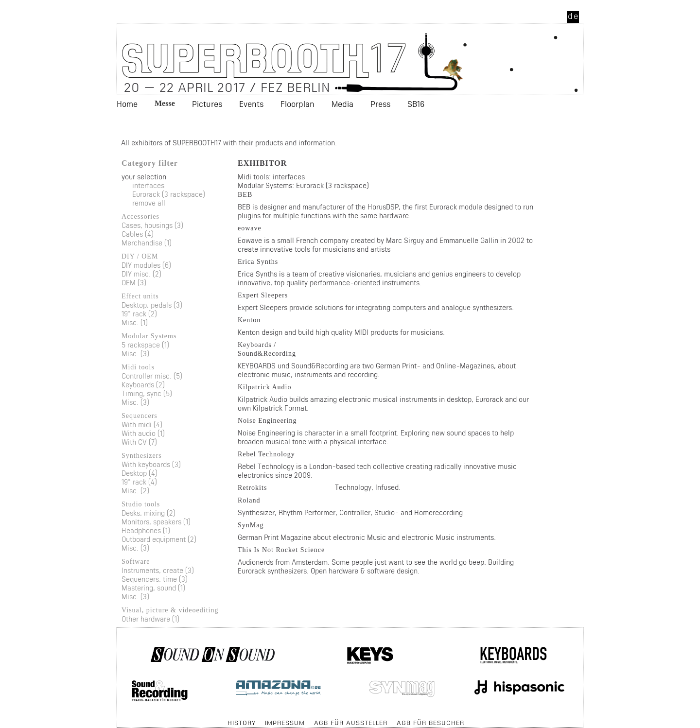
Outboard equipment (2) (159, 539)
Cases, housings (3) (152, 225)
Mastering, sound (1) (153, 588)
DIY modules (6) (146, 265)
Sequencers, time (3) (155, 579)
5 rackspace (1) (145, 345)
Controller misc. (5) (152, 376)
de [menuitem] (573, 16)
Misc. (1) (135, 322)
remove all (149, 203)
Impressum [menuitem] (285, 723)
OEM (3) (134, 283)
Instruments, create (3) (158, 570)
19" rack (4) (139, 482)
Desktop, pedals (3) (152, 305)
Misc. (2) (135, 491)
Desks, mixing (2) (149, 513)
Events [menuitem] (251, 104)
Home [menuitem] (127, 104)
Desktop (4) (140, 473)
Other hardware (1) (150, 619)
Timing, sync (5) (147, 393)
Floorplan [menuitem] (297, 104)
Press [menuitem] (380, 104)
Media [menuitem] (342, 104)
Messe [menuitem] (165, 103)
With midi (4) (142, 425)
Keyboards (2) (143, 385)
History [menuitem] (242, 723)
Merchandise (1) (147, 243)
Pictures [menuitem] (207, 104)
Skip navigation (117, 718)
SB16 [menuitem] (416, 104)
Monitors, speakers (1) (156, 522)
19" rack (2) (139, 314)
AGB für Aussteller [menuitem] (351, 723)
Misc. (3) (135, 354)
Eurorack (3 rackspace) (169, 194)
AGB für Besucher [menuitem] (430, 723)
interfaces (148, 185)
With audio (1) (143, 433)
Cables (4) (138, 234)
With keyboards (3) (151, 464)
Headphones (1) (146, 530)
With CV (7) (139, 442)
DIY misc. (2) (141, 274)
